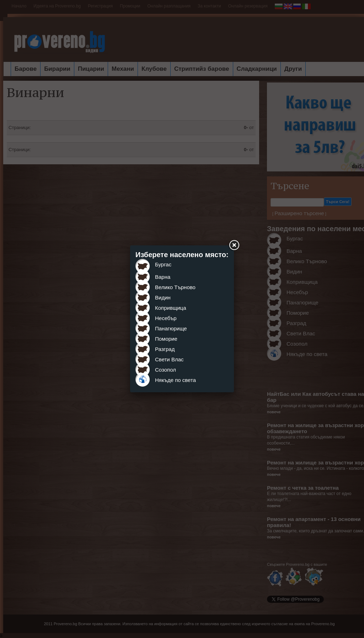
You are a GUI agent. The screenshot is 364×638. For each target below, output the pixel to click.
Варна (163, 277)
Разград (165, 349)
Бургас (163, 264)
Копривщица (171, 308)
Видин (163, 297)
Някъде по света (175, 380)
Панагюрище (171, 328)
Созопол (165, 370)
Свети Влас (169, 359)
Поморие (166, 339)
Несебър (166, 318)
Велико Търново (175, 287)
